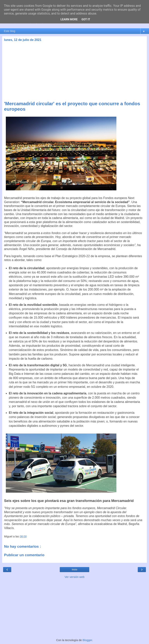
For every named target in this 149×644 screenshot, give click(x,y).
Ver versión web (74, 577)
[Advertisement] (74, 72)
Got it (86, 19)
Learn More (69, 19)
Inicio (74, 570)
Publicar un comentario (24, 555)
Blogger (87, 640)
